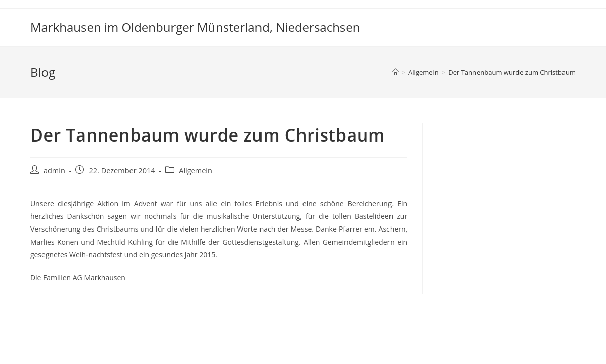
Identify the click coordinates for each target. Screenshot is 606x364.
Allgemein (196, 171)
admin (54, 171)
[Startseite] (395, 72)
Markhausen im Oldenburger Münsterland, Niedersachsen (195, 27)
